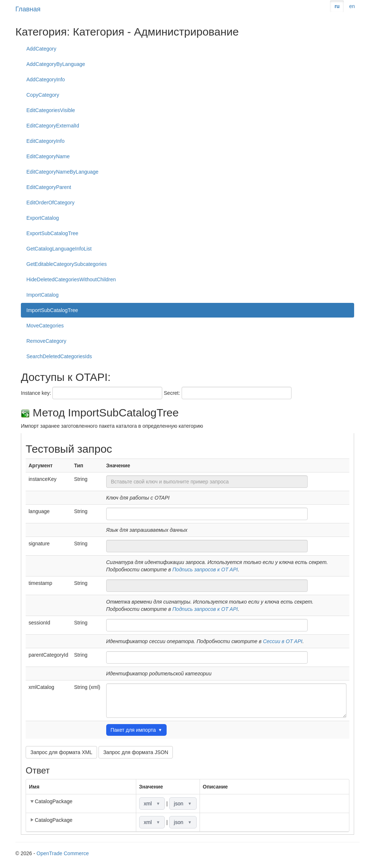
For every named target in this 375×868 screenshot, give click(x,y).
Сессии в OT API (283, 641)
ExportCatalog (43, 218)
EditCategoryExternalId (53, 126)
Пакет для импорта (136, 730)
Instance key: (36, 393)
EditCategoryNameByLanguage (62, 172)
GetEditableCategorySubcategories (66, 264)
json (183, 804)
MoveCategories (45, 326)
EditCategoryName (48, 156)
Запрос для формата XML (61, 752)
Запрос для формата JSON (136, 752)
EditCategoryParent (49, 187)
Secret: (172, 393)
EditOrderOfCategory (51, 203)
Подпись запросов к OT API (205, 570)
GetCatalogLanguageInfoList (59, 249)
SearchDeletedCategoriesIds (59, 356)
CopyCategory (43, 95)
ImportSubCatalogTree (52, 310)
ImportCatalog (42, 295)
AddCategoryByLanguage (56, 64)
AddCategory (41, 49)
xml (152, 804)
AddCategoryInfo (46, 79)
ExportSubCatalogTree (52, 233)
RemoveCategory (46, 341)
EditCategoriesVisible (51, 110)
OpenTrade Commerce (63, 853)
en (352, 6)
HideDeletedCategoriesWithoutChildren (71, 279)
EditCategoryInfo (45, 141)
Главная (28, 9)
